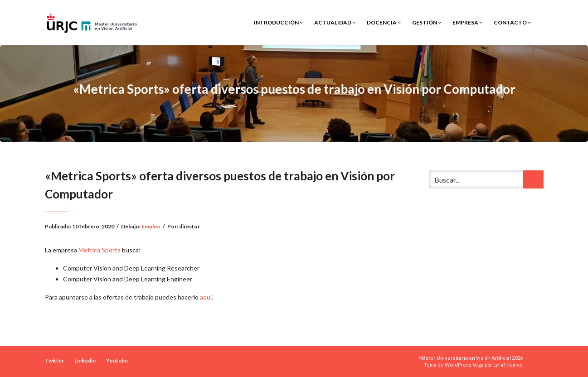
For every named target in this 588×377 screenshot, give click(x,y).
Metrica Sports (100, 250)
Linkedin (85, 360)
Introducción (279, 22)
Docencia (384, 22)
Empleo (151, 226)
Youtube (117, 360)
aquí (206, 297)
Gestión (427, 22)
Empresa (468, 22)
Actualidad (335, 22)
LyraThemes (508, 365)
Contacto (513, 22)
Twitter (54, 360)
